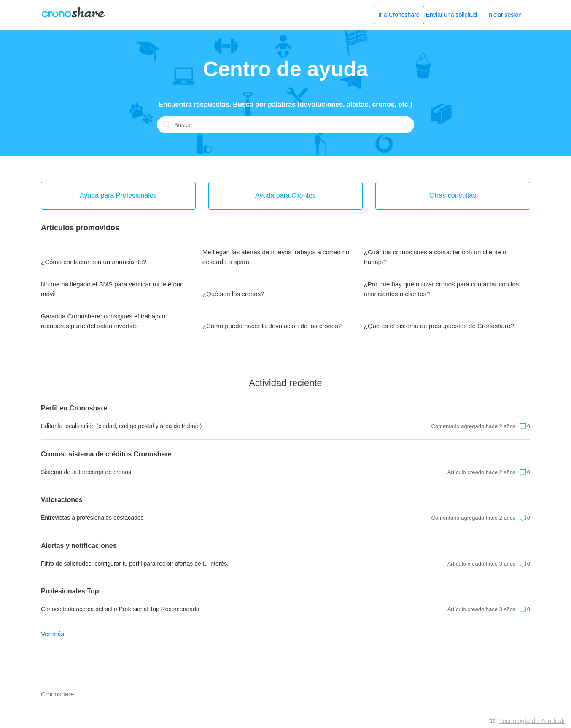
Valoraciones (62, 500)
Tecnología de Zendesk (532, 721)
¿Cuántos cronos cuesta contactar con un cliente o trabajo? (435, 257)
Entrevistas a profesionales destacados (92, 518)
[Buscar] (285, 124)
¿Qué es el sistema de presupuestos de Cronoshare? (439, 326)
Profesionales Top (70, 591)
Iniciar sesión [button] (504, 15)
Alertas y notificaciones (79, 546)
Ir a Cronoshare (399, 15)
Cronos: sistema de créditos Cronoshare (106, 454)
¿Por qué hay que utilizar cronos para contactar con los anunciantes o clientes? (442, 289)
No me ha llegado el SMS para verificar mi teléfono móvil (112, 289)
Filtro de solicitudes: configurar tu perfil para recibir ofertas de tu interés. (135, 564)
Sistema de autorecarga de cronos (86, 472)
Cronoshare (57, 694)
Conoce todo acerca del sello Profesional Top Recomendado (120, 609)
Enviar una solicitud (451, 15)
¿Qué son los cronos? (233, 294)
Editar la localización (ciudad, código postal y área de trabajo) (121, 426)
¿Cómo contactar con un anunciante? (94, 262)
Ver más (53, 634)
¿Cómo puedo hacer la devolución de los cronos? (272, 326)
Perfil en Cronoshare (74, 408)
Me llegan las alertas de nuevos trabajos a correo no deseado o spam (276, 257)
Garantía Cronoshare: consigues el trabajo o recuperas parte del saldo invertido (103, 321)
